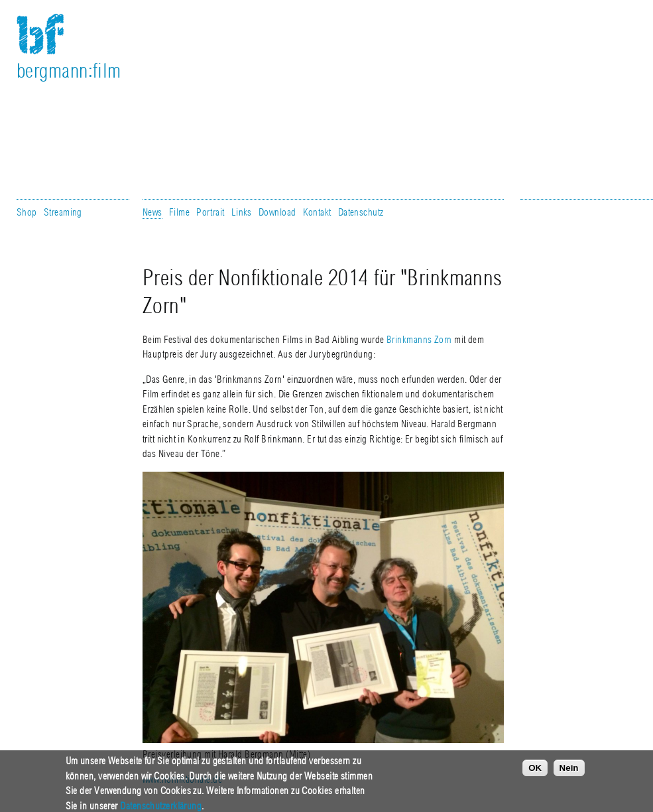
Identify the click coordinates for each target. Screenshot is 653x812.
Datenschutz (361, 212)
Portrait (210, 212)
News (152, 212)
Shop (27, 212)
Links (242, 212)
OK (535, 774)
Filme (179, 212)
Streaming (63, 212)
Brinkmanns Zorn (419, 340)
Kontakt (317, 212)
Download (277, 212)
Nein (569, 774)
